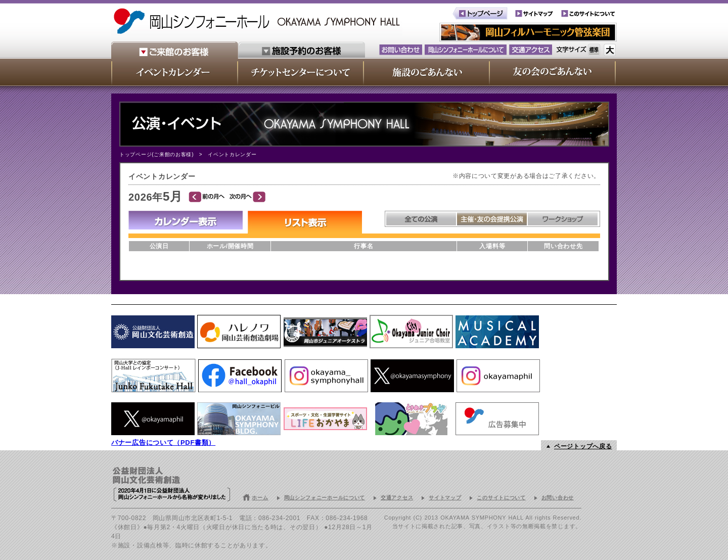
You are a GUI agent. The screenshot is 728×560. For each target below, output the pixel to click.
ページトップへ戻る (583, 446)
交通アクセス (397, 498)
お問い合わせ (558, 498)
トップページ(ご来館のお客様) (156, 154)
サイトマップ (445, 498)
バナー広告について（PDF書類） (163, 442)
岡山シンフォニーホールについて (325, 498)
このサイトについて (501, 498)
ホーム (260, 498)
